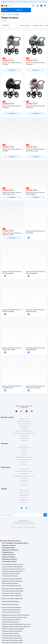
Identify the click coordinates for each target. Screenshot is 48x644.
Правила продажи (24, 426)
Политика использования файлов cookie (24, 433)
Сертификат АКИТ (24, 436)
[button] (19, 10)
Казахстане (27, 527)
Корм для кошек (24, 493)
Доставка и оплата (24, 419)
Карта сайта (24, 440)
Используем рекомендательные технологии (24, 524)
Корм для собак (24, 498)
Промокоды (24, 428)
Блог (24, 483)
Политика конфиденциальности (24, 431)
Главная (3, 14)
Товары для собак (24, 495)
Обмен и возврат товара (24, 424)
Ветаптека (24, 502)
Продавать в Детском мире (24, 421)
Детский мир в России (18, 527)
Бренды (10, 14)
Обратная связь (24, 438)
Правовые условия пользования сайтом (24, 522)
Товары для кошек (24, 490)
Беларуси (34, 527)
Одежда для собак (24, 500)
